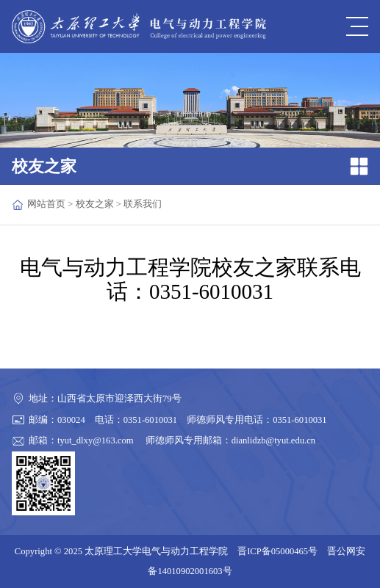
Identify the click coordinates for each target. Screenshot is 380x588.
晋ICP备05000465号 (277, 551)
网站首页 (46, 204)
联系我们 (143, 204)
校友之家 (95, 204)
